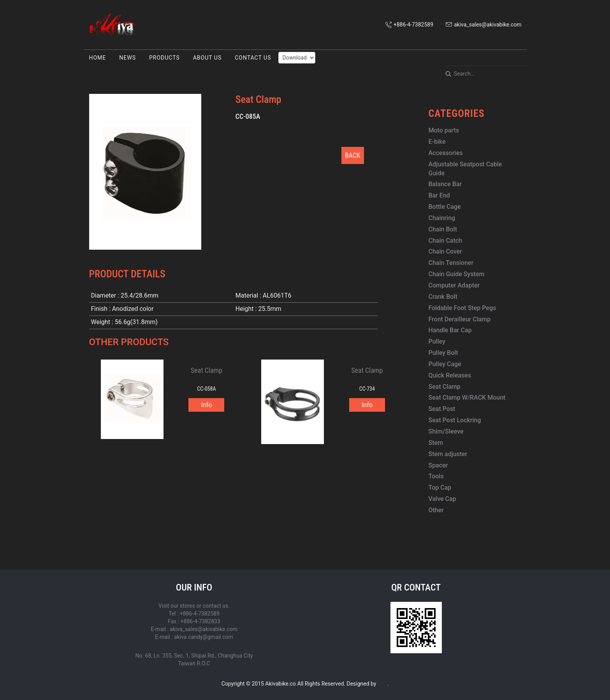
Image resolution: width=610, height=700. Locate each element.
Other (436, 510)
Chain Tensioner (451, 263)
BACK (353, 155)
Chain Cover (445, 251)
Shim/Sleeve (446, 431)
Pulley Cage (445, 364)
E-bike (437, 142)
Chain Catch (446, 241)
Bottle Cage (445, 207)
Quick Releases (450, 375)
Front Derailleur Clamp (460, 319)
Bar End (439, 195)
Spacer (438, 465)
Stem (436, 443)
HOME (98, 58)
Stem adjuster (448, 454)
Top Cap (440, 488)
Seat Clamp (445, 387)
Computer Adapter (454, 285)
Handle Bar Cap (450, 330)
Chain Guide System (457, 274)
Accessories (446, 153)
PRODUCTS (164, 58)
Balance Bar (445, 184)
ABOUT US (207, 58)
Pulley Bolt (443, 353)
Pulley (437, 341)
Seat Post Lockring (455, 420)
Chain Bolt (443, 229)
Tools (436, 476)
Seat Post (442, 409)
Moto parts (444, 130)
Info (206, 405)
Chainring (442, 218)
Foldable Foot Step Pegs (462, 308)
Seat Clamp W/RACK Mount (467, 398)
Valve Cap (442, 499)
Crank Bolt (443, 297)
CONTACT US (253, 58)
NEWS (127, 58)
